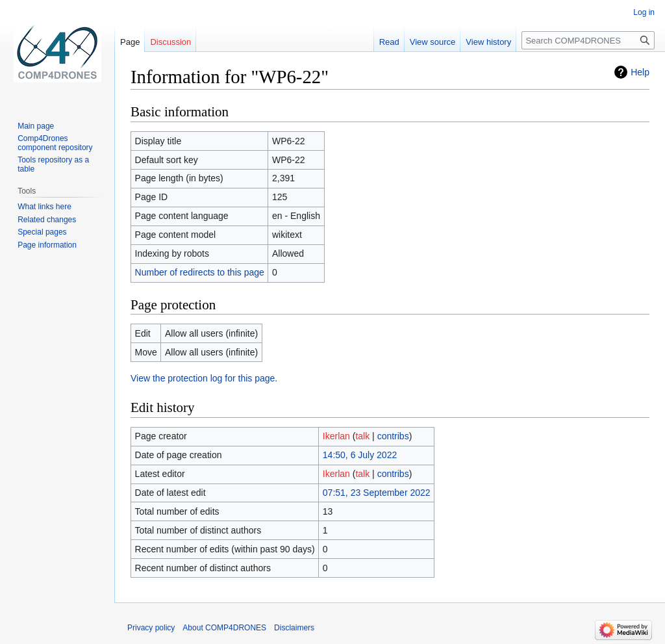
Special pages (42, 232)
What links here (44, 207)
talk (362, 436)
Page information (47, 245)
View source (433, 42)
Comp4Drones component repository (55, 143)
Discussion (170, 42)
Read (389, 42)
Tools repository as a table (53, 164)
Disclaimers (294, 628)
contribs (393, 436)
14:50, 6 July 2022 (360, 455)
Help (640, 72)
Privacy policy (151, 628)
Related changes (47, 220)
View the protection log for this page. (204, 378)
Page (130, 42)
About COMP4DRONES (224, 628)
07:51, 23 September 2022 (377, 493)
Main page (36, 126)
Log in (644, 12)
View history (488, 42)
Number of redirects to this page (200, 272)
